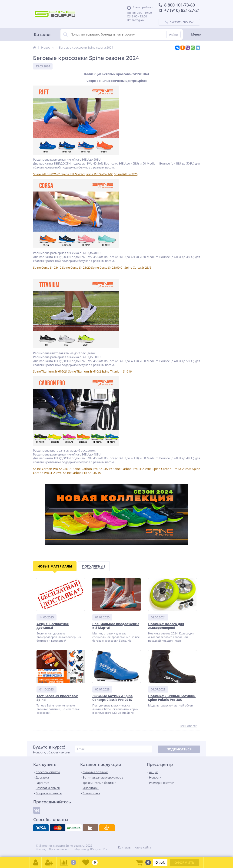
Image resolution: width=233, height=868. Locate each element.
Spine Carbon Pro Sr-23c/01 (52, 469)
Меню (196, 34)
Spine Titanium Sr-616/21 (50, 371)
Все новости (188, 726)
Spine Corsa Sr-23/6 (138, 267)
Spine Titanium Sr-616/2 (85, 371)
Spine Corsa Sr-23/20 (76, 267)
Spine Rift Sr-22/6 (126, 174)
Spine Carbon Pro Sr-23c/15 (82, 473)
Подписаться (179, 749)
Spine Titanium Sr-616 (117, 371)
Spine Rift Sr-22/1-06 (99, 174)
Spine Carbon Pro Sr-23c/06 (132, 469)
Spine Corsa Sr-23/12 (47, 267)
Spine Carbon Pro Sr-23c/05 (172, 469)
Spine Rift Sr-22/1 (73, 174)
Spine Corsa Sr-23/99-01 (107, 267)
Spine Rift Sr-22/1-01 (47, 174)
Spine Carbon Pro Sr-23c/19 (92, 469)
